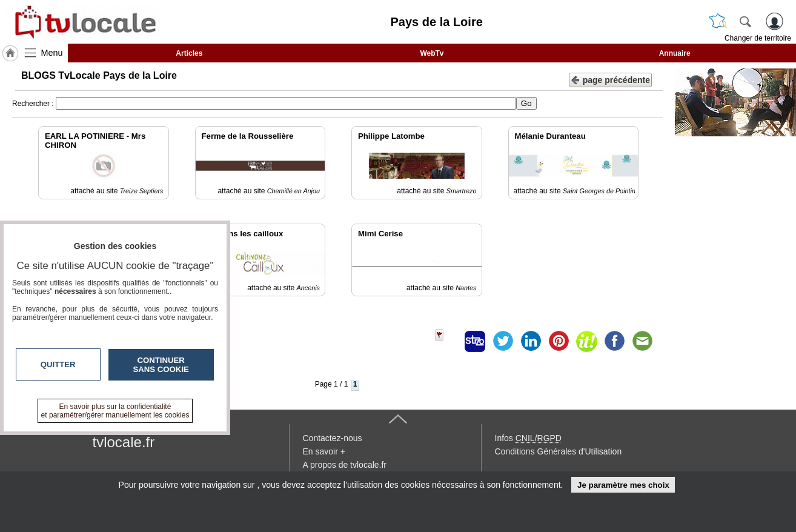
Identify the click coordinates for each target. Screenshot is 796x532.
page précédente (610, 79)
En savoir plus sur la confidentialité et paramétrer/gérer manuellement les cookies (115, 411)
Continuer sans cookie (161, 365)
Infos (528, 438)
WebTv (432, 53)
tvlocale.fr (124, 442)
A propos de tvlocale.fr (345, 465)
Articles (189, 53)
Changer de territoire (758, 38)
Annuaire (675, 53)
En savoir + (324, 451)
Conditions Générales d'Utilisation (559, 451)
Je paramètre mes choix (623, 485)
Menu (52, 53)
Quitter (58, 364)
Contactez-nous (333, 438)
